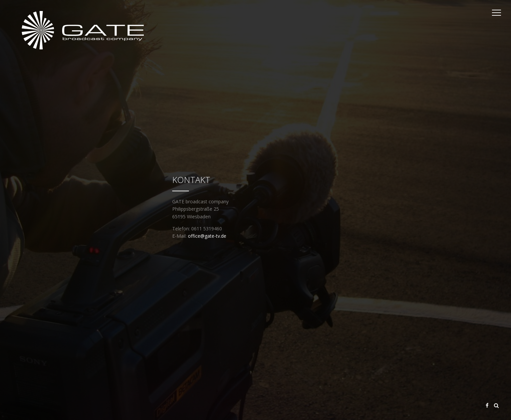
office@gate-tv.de (207, 236)
